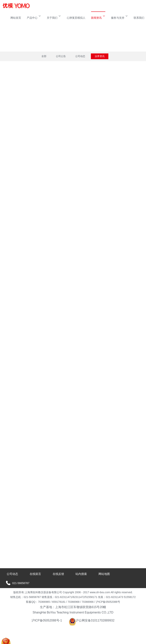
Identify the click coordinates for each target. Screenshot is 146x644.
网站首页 (16, 18)
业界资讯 (100, 56)
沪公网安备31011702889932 (92, 620)
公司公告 (61, 56)
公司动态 (80, 56)
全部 (44, 56)
